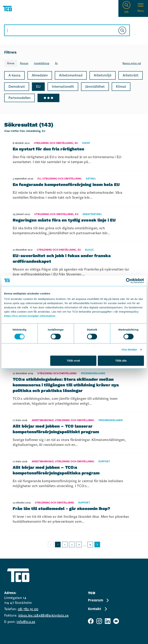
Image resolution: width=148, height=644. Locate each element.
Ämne (11, 63)
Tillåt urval (73, 361)
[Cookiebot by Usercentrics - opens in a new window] (129, 281)
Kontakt (98, 609)
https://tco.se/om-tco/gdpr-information (30, 316)
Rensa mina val (132, 63)
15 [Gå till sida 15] (90, 545)
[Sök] (122, 30)
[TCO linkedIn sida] (108, 621)
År (56, 63)
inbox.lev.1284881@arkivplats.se (43, 615)
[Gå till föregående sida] (51, 545)
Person (24, 63)
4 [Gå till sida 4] (79, 545)
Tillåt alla (121, 361)
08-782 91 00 (28, 609)
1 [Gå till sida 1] (58, 545)
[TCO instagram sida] (99, 621)
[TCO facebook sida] (91, 621)
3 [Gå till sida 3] (72, 545)
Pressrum (99, 600)
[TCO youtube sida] (116, 621)
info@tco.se (26, 622)
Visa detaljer (129, 349)
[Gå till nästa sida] (97, 545)
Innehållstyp (42, 63)
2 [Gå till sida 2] (65, 545)
